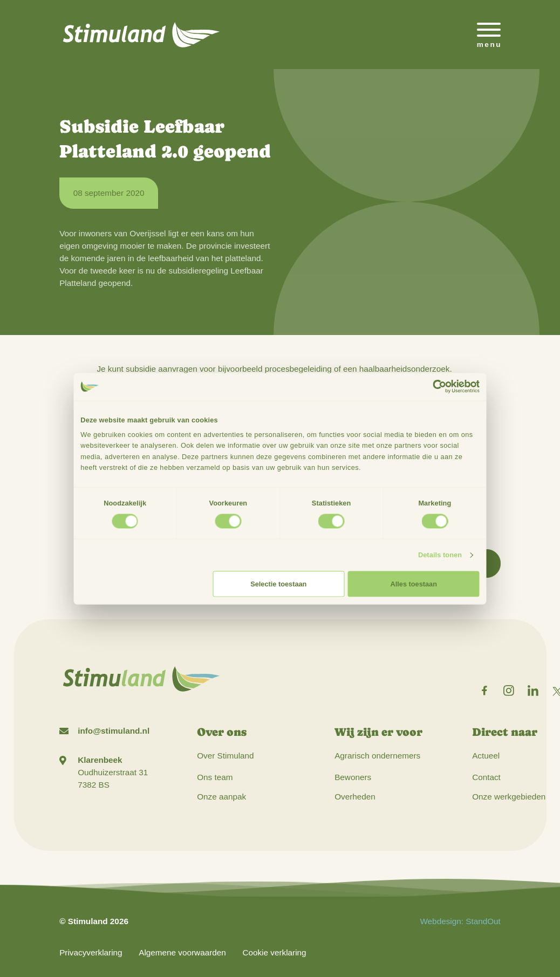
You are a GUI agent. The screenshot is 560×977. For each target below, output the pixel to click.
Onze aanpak (221, 797)
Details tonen (440, 555)
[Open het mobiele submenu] (489, 35)
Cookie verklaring (274, 952)
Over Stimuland (225, 756)
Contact (486, 777)
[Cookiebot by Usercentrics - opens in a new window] (439, 387)
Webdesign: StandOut (460, 921)
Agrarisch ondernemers (377, 756)
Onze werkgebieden (509, 797)
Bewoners (353, 777)
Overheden (355, 797)
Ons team (215, 777)
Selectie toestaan (278, 583)
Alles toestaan (414, 583)
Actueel (486, 756)
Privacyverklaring (91, 952)
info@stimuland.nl (114, 731)
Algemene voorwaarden (182, 952)
